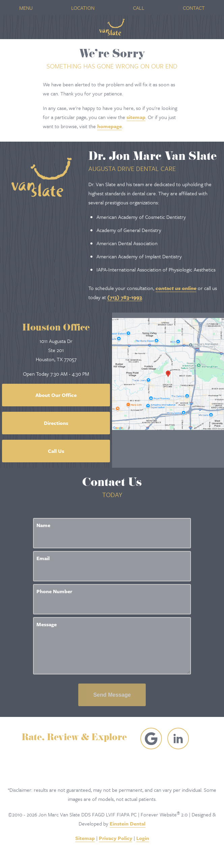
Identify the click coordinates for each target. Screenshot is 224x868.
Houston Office (56, 329)
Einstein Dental (128, 823)
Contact (194, 8)
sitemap (136, 117)
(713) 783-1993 (125, 297)
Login (143, 838)
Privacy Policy (116, 838)
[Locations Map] (168, 373)
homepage (109, 126)
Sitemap (85, 838)
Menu (26, 8)
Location (83, 8)
